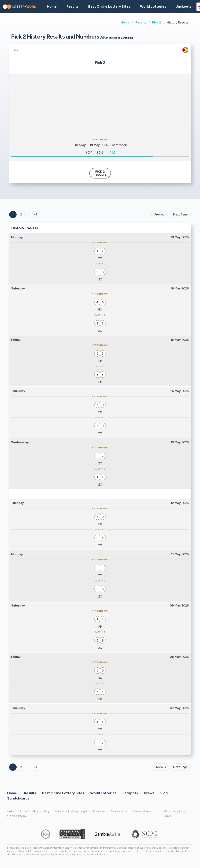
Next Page (180, 215)
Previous (160, 215)
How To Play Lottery (35, 811)
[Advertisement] (100, 106)
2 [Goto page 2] (21, 215)
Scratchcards (18, 798)
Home (125, 22)
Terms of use (142, 811)
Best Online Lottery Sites (109, 6)
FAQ (10, 811)
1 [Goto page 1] (13, 215)
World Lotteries (153, 6)
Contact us (119, 811)
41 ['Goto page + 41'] (36, 215)
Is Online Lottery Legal (71, 811)
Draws (149, 793)
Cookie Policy (17, 816)
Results (141, 22)
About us (99, 811)
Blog (164, 793)
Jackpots (184, 6)
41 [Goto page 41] (36, 767)
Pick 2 (157, 22)
